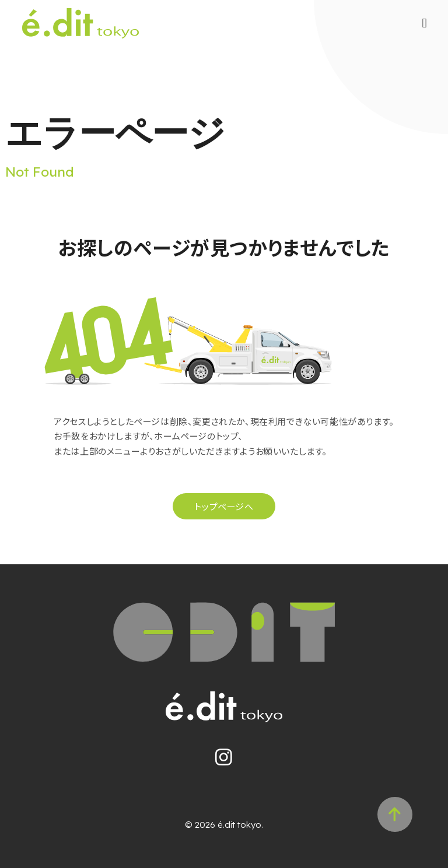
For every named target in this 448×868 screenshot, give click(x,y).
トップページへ (224, 506)
